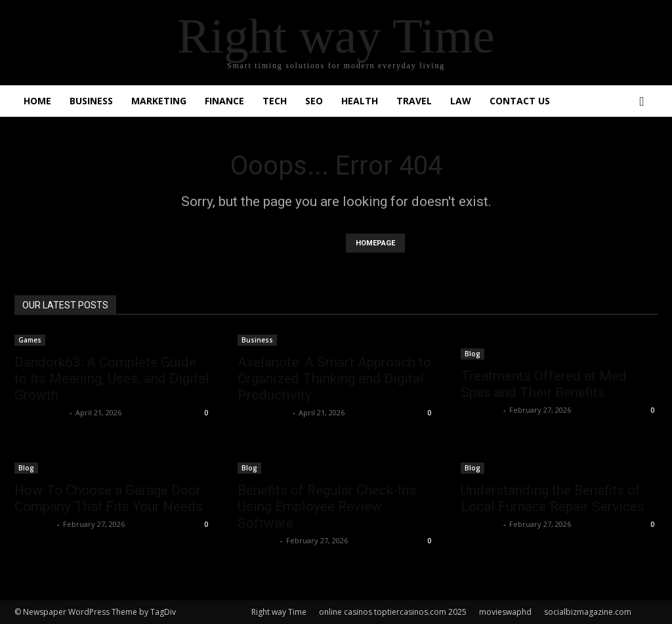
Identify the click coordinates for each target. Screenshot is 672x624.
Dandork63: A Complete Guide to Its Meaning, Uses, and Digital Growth (112, 379)
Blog (472, 354)
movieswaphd (505, 612)
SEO (314, 101)
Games (30, 340)
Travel (414, 101)
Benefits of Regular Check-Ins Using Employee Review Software (327, 507)
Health (360, 101)
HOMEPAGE (375, 243)
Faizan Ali (480, 410)
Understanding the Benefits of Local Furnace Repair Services (553, 498)
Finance (224, 101)
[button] (642, 102)
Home (37, 101)
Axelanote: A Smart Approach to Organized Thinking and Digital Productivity (334, 379)
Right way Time (279, 612)
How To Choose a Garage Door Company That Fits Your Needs (109, 498)
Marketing (159, 101)
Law (461, 101)
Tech (275, 101)
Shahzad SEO (40, 412)
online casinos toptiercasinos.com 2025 (393, 612)
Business (91, 101)
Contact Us (520, 101)
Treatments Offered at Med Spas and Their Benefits (544, 384)
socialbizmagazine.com (588, 612)
